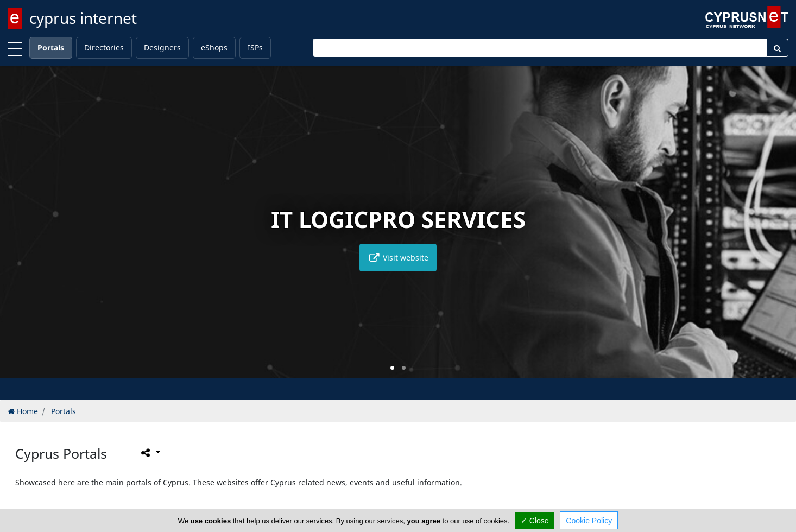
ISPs (255, 47)
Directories (104, 47)
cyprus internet (83, 18)
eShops (214, 47)
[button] (392, 368)
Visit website (398, 258)
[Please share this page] (150, 453)
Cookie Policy (589, 521)
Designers (162, 47)
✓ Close (535, 521)
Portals (51, 47)
